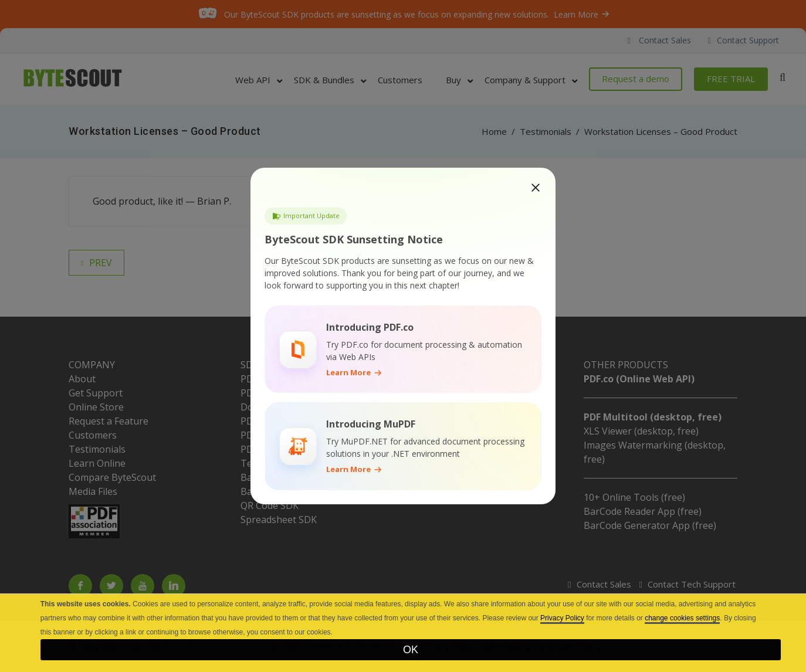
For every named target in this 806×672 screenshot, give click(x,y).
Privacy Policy (562, 618)
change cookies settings (682, 618)
